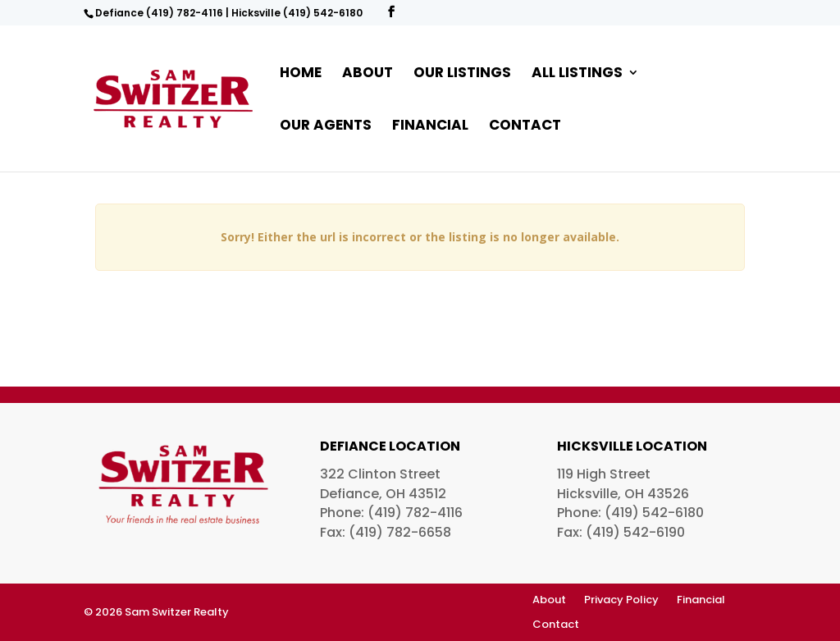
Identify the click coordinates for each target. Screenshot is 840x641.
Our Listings (462, 74)
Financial (430, 127)
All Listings (577, 74)
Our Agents (326, 127)
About (367, 74)
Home (301, 74)
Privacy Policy (621, 601)
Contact (525, 127)
